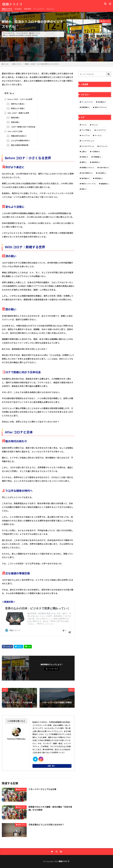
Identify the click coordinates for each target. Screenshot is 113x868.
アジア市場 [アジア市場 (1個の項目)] (86, 130)
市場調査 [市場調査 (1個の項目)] (97, 157)
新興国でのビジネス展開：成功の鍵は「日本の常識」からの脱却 (50, 808)
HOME (6, 64)
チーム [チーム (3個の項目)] (98, 135)
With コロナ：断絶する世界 (17, 113)
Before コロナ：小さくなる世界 (18, 99)
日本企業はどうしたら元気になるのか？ (46, 825)
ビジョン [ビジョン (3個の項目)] (103, 146)
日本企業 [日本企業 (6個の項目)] (102, 173)
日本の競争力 (20, 35)
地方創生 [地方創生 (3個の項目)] (102, 102)
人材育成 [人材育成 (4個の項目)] (96, 152)
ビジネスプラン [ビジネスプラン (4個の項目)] (88, 146)
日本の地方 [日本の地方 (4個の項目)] (104, 168)
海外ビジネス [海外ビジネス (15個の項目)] (101, 107)
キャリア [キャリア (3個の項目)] (86, 135)
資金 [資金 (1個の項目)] (84, 189)
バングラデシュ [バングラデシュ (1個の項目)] (88, 141)
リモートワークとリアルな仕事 (42, 789)
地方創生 (18, 9)
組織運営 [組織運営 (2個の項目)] (105, 184)
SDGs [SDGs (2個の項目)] (95, 125)
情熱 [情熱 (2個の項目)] (84, 162)
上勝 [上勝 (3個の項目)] (84, 152)
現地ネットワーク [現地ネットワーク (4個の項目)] (89, 184)
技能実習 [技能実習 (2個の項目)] (96, 162)
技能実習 (12, 35)
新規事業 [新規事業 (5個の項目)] (86, 107)
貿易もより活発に (16, 108)
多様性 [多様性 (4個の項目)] (85, 157)
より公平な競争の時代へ (18, 141)
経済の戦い (13, 118)
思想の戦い (13, 122)
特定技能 (35, 35)
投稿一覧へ (51, 766)
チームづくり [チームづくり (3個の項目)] (87, 102)
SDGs (7, 35)
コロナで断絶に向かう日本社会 (21, 127)
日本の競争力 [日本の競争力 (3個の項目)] (87, 173)
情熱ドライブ (64, 861)
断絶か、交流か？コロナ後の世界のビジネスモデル (42, 64)
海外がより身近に (15, 104)
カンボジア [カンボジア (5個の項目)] (101, 130)
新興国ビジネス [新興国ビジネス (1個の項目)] (88, 168)
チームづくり (39, 9)
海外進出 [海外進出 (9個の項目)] (86, 178)
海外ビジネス (7, 9)
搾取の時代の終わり (16, 136)
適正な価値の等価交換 (17, 145)
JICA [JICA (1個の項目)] (84, 125)
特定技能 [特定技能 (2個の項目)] (99, 178)
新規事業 (28, 9)
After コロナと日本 (13, 131)
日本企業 (28, 35)
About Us (50, 9)
